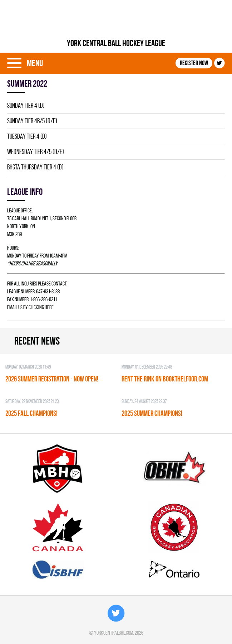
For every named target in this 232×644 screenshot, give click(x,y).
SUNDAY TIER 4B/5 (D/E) (32, 121)
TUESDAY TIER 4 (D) (27, 136)
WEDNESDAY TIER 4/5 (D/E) (36, 152)
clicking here (41, 307)
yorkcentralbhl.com (113, 633)
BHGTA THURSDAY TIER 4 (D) (35, 167)
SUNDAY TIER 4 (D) (26, 105)
